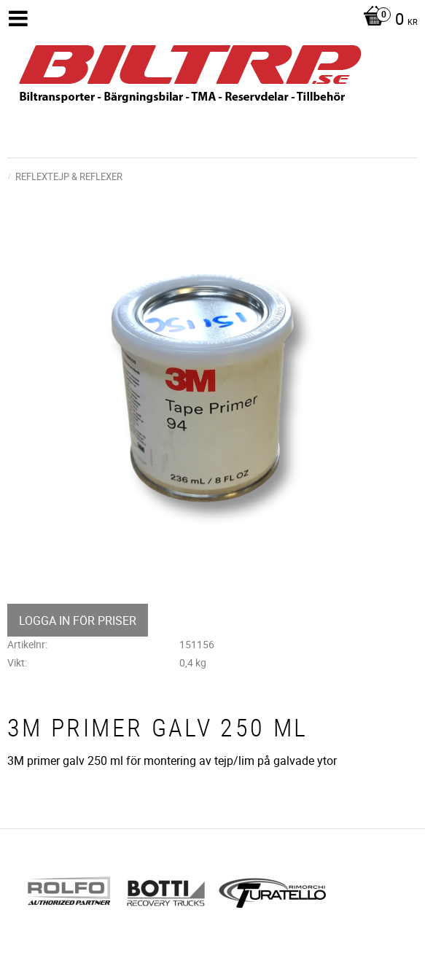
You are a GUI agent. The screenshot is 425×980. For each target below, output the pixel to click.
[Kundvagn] (387, 20)
